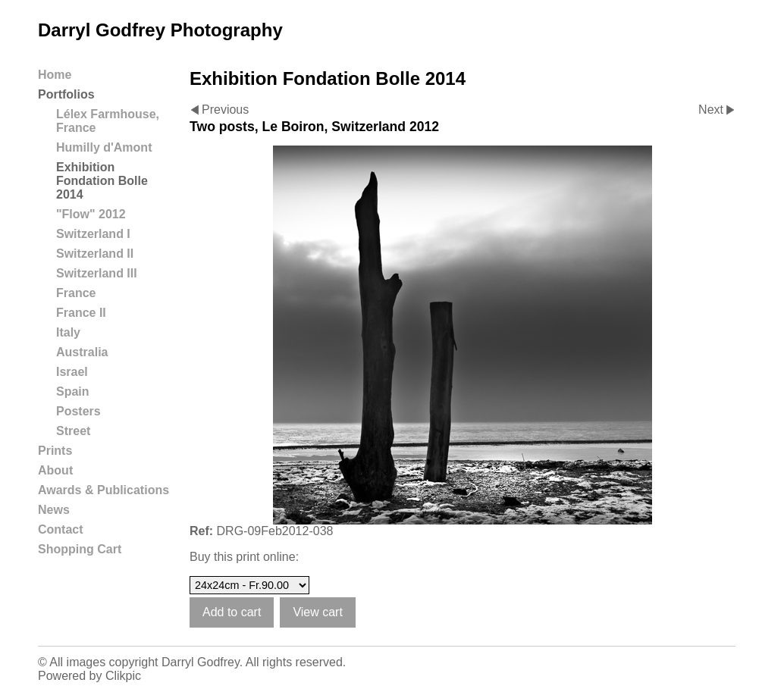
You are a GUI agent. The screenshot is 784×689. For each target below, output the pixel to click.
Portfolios (66, 94)
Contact (61, 529)
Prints (55, 451)
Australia (82, 352)
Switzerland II (95, 254)
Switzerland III (97, 273)
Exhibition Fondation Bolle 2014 (102, 181)
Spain (73, 391)
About (55, 470)
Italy (68, 332)
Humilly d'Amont (104, 147)
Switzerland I (93, 234)
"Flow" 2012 (91, 214)
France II (81, 313)
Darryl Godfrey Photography (160, 30)
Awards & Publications (103, 490)
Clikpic (123, 676)
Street (73, 431)
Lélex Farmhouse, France (108, 121)
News (54, 510)
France (76, 293)
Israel (72, 372)
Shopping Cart (80, 549)
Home (55, 75)
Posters (78, 411)
